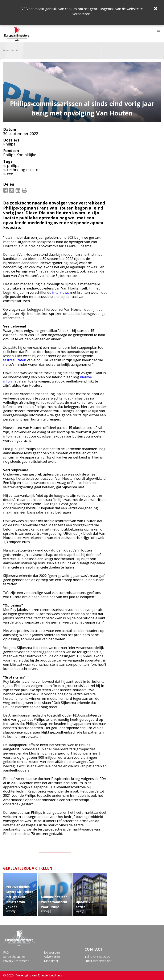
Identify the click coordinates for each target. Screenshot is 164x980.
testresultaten (15, 360)
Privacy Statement (16, 961)
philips (13, 165)
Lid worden (52, 952)
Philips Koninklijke (20, 155)
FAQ (6, 952)
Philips (9, 144)
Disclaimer (51, 961)
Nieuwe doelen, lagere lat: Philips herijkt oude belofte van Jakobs (20, 897)
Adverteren (52, 957)
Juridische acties (14, 957)
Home (6, 50)
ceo (10, 174)
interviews (61, 292)
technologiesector (23, 170)
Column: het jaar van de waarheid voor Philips (54, 902)
